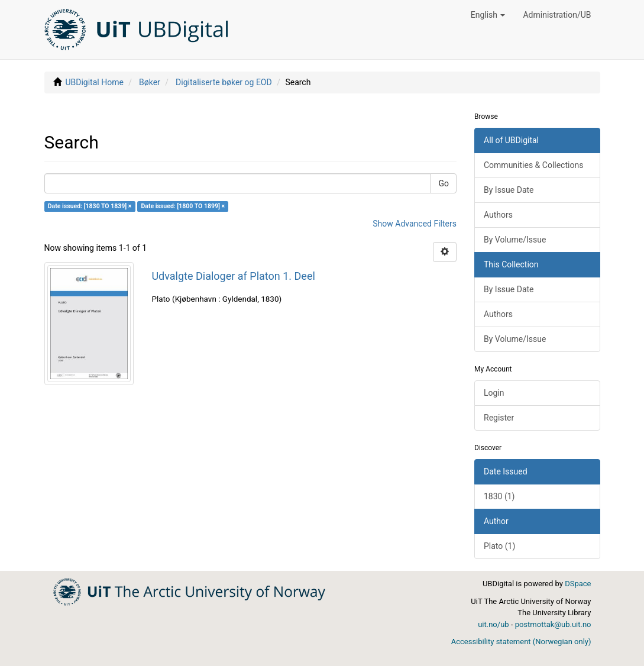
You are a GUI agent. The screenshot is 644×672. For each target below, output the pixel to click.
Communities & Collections (533, 165)
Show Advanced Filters (415, 224)
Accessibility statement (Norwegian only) (521, 642)
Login (494, 393)
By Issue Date (509, 190)
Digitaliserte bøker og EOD (224, 82)
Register (499, 418)
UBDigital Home (94, 82)
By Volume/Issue (515, 240)
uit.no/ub (493, 624)
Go (444, 183)
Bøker (150, 82)
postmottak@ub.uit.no (553, 624)
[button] (488, 15)
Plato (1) (499, 546)
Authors (498, 215)
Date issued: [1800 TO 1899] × (183, 206)
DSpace (578, 584)
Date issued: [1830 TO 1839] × (90, 206)
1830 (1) (499, 496)
